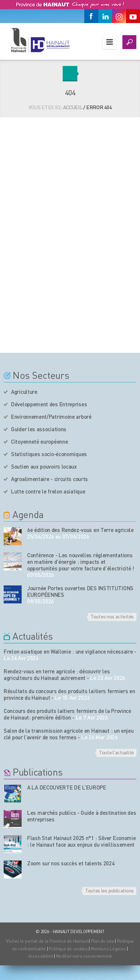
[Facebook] (91, 16)
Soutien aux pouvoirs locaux (44, 466)
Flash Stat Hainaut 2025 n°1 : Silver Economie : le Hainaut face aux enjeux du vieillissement (82, 841)
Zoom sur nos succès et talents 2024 (71, 863)
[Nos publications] (13, 794)
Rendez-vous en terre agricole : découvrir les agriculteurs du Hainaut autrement (57, 674)
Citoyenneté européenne (39, 441)
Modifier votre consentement (84, 956)
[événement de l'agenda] (13, 536)
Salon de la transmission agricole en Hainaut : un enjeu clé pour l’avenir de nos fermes (69, 734)
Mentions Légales (108, 949)
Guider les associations (39, 429)
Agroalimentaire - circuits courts (49, 479)
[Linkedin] (105, 16)
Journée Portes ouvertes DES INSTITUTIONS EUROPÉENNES (80, 591)
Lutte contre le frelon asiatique (48, 491)
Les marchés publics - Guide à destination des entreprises (82, 816)
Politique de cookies (68, 949)
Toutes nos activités (112, 616)
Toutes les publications (109, 890)
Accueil (73, 107)
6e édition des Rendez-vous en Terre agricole (80, 530)
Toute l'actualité (116, 752)
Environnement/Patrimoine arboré (51, 417)
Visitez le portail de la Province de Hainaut (47, 941)
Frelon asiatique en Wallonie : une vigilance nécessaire (68, 651)
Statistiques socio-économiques (49, 454)
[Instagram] (119, 16)
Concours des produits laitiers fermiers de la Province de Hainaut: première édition (67, 714)
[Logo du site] (40, 40)
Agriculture (24, 392)
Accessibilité (40, 956)
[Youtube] (133, 16)
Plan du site (102, 941)
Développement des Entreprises (49, 404)
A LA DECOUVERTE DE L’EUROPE (67, 787)
